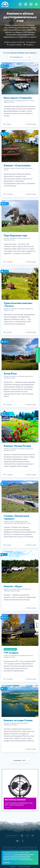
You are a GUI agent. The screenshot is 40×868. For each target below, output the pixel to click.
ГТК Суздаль (11, 653)
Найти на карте (32, 124)
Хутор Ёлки (10, 374)
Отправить (29, 45)
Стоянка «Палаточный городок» (16, 517)
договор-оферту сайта (26, 859)
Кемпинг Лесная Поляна (17, 446)
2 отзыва (8, 545)
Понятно (6, 863)
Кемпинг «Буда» (13, 586)
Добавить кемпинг (15, 45)
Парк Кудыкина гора (15, 235)
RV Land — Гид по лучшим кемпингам (22, 847)
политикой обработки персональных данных (17, 856)
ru (31, 4)
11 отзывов (9, 475)
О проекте (13, 866)
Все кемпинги (31, 42)
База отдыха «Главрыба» (18, 98)
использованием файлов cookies (23, 854)
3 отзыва (8, 124)
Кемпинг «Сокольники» (17, 165)
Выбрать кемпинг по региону (15, 42)
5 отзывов (9, 405)
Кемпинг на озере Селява (18, 720)
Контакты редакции (24, 866)
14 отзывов (9, 194)
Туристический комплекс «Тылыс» (18, 305)
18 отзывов (9, 262)
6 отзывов (9, 332)
